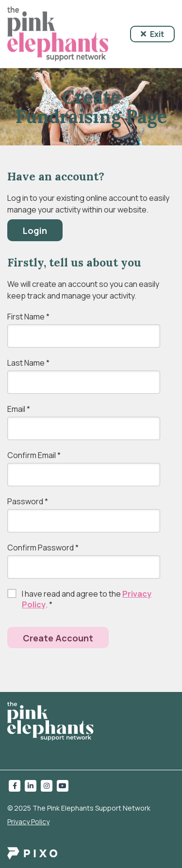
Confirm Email (34, 455)
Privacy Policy (28, 822)
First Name (28, 317)
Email (19, 409)
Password (28, 501)
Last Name (28, 363)
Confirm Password (43, 548)
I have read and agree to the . (87, 599)
